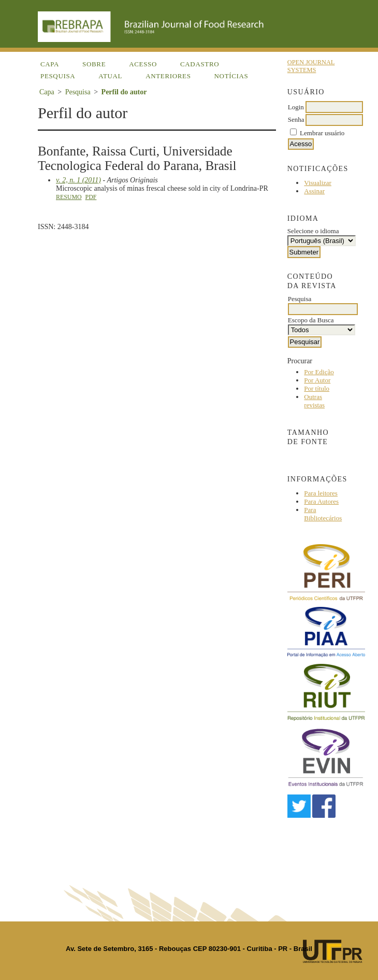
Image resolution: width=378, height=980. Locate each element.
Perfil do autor (124, 92)
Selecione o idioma (313, 231)
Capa (50, 64)
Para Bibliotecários (323, 514)
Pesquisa (58, 76)
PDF (91, 197)
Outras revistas (314, 401)
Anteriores (168, 76)
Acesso (143, 64)
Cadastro (200, 64)
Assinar (314, 191)
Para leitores (321, 493)
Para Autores (321, 501)
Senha (296, 119)
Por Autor (317, 380)
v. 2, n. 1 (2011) (78, 180)
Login (296, 107)
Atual (110, 76)
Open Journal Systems (311, 66)
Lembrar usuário (322, 133)
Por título (317, 388)
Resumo (69, 197)
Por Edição (319, 372)
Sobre (94, 64)
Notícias (231, 76)
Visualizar (318, 183)
